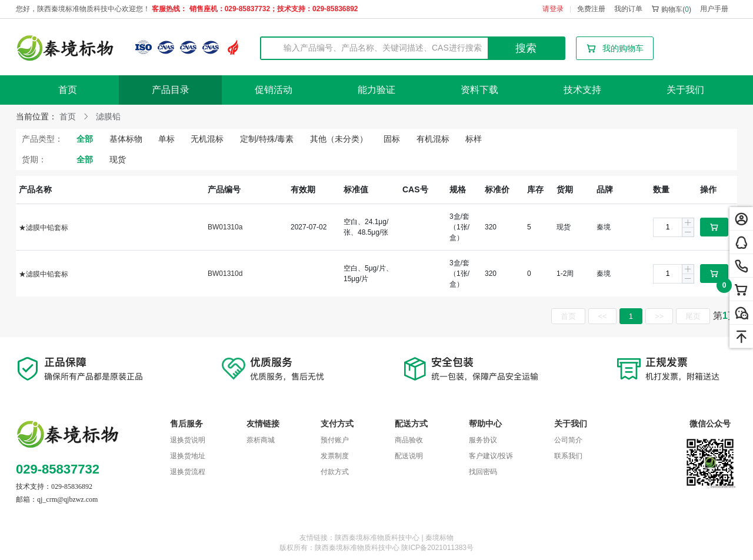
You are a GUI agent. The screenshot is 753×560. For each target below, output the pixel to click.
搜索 (526, 48)
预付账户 (335, 440)
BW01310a (225, 227)
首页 (68, 90)
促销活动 (274, 90)
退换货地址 (188, 456)
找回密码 (483, 472)
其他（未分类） (339, 139)
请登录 (553, 9)
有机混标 (433, 139)
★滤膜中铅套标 (44, 228)
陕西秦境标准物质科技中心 (357, 548)
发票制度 (335, 456)
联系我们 (568, 456)
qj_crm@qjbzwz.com (67, 499)
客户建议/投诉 (491, 456)
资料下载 (479, 90)
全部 (85, 139)
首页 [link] (68, 116)
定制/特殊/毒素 (267, 139)
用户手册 (714, 9)
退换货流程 (188, 472)
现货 (118, 159)
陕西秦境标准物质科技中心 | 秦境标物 (394, 538)
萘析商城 (261, 440)
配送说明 (409, 456)
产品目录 (171, 90)
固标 (392, 139)
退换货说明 (188, 440)
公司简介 (568, 440)
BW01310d (225, 274)
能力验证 (376, 90)
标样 (474, 139)
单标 (166, 139)
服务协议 (483, 440)
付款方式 (335, 472)
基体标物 (126, 139)
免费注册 (591, 9)
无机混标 (207, 139)
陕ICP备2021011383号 (437, 548)
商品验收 (409, 440)
